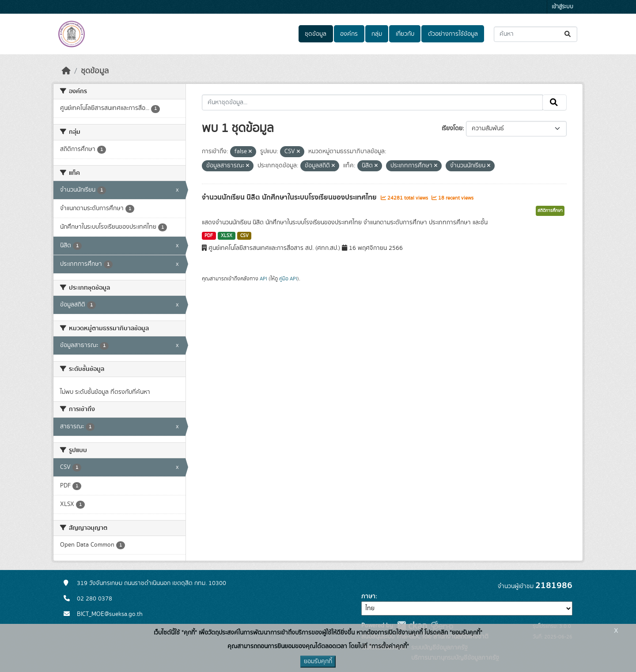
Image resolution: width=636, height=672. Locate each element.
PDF (209, 236)
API (263, 279)
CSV (244, 236)
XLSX (227, 236)
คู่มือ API (288, 279)
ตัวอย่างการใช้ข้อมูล (453, 34)
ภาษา (368, 596)
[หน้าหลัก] (66, 71)
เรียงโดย (452, 128)
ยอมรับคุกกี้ (318, 661)
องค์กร (349, 34)
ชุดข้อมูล (316, 34)
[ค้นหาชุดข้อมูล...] (536, 34)
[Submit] (568, 34)
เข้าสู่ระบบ (562, 7)
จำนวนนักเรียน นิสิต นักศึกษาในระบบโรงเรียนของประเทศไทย (290, 197)
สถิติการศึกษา (550, 211)
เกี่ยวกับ (405, 34)
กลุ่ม (377, 34)
